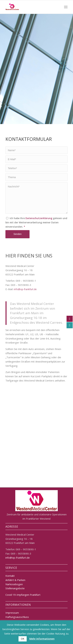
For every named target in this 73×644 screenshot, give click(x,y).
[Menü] (66, 7)
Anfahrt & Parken (15, 580)
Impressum (12, 613)
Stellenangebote (15, 588)
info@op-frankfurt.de (25, 314)
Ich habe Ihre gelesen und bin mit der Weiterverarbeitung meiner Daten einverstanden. (36, 233)
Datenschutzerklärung (39, 229)
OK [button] (23, 639)
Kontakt (10, 576)
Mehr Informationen (42, 639)
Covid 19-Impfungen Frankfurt (23, 595)
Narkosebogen (14, 584)
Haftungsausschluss (17, 617)
